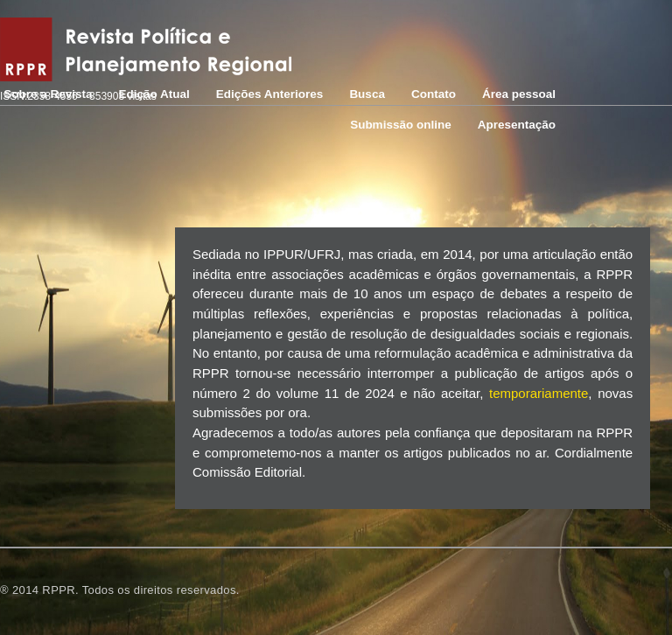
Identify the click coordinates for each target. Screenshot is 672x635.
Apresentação (517, 125)
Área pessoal (519, 94)
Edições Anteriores (270, 94)
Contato (434, 94)
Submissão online (401, 125)
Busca (367, 94)
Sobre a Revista (48, 94)
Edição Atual (154, 94)
